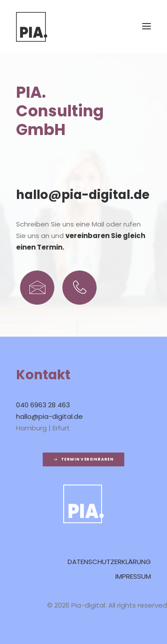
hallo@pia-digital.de (83, 196)
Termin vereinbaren (83, 460)
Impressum (133, 577)
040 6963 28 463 (43, 406)
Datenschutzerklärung (109, 563)
